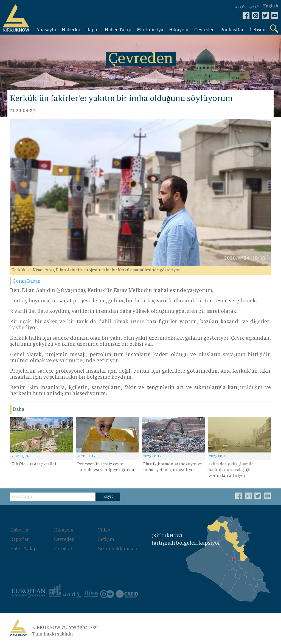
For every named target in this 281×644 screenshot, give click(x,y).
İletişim (106, 539)
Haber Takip (23, 549)
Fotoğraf (63, 549)
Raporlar (19, 539)
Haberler (19, 530)
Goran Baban (27, 281)
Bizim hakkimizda (117, 549)
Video (104, 530)
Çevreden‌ (64, 539)
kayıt (108, 497)
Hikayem (64, 530)
